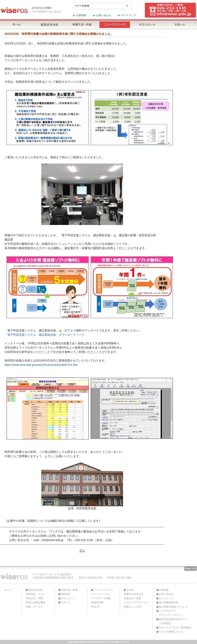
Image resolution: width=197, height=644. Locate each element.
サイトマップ (129, 15)
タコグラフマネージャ (136, 602)
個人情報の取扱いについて (173, 607)
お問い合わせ (104, 15)
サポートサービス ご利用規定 (175, 628)
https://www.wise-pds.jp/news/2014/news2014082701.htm (41, 365)
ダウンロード (68, 598)
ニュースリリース (103, 590)
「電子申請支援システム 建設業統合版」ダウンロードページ (45, 335)
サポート (66, 602)
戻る (82, 551)
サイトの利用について (171, 632)
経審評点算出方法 (134, 594)
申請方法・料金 (69, 590)
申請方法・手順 (34, 598)
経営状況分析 (35, 590)
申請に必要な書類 (36, 602)
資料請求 (66, 594)
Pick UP (96, 607)
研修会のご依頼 (132, 598)
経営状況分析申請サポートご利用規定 (173, 621)
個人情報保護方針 (169, 602)
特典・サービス (34, 607)
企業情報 (81, 15)
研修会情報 (97, 602)
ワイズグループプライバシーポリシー (171, 613)
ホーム (8, 590)
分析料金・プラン (36, 594)
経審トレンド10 (133, 607)
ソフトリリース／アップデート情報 (101, 596)
